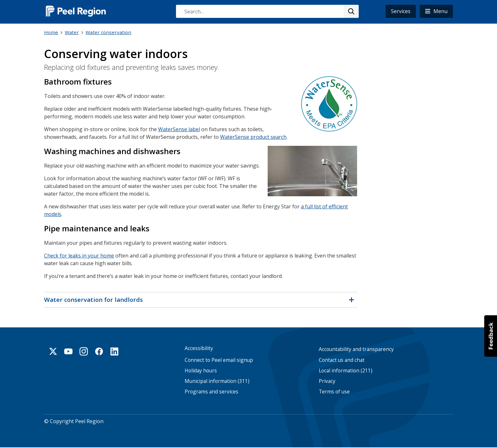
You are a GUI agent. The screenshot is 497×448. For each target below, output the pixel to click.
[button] (436, 11)
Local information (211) (346, 370)
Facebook (99, 351)
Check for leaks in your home (79, 255)
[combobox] (267, 11)
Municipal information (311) (217, 381)
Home (51, 32)
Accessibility (199, 348)
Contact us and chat (342, 360)
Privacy (327, 381)
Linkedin (114, 351)
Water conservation (108, 32)
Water (72, 32)
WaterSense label (179, 129)
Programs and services (211, 392)
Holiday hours (201, 370)
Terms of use (334, 392)
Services (401, 11)
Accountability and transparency (356, 349)
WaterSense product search (253, 137)
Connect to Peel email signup (219, 360)
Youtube (68, 351)
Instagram (84, 351)
